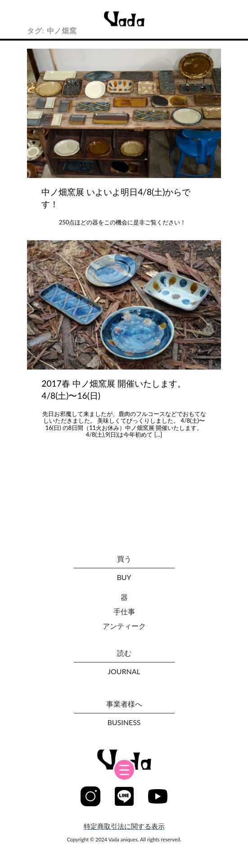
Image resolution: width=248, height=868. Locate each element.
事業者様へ (124, 704)
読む (124, 653)
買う (124, 559)
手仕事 (124, 611)
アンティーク (124, 626)
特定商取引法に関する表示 (124, 826)
